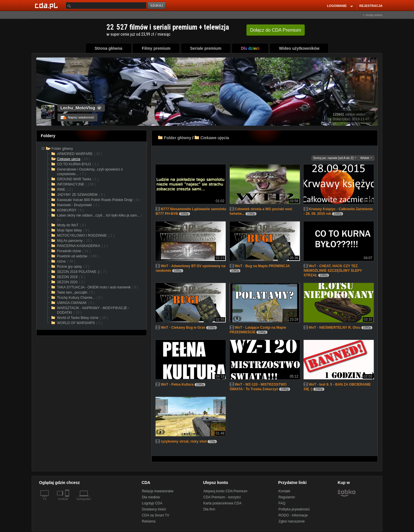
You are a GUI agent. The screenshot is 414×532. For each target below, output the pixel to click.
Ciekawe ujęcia (215, 138)
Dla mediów (151, 497)
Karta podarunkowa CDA (222, 503)
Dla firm (209, 509)
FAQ (282, 503)
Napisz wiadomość (77, 117)
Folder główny (178, 138)
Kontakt (284, 491)
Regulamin (287, 497)
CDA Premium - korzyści (222, 497)
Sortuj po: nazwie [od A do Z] (335, 158)
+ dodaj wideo (373, 15)
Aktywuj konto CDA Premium (225, 491)
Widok (366, 158)
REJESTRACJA (371, 6)
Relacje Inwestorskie (158, 491)
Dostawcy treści (154, 509)
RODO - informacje (293, 515)
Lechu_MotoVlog (78, 108)
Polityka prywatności (294, 509)
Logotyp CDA (152, 503)
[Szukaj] (106, 6)
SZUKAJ (157, 5)
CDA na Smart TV (155, 515)
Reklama (148, 521)
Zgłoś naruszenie (292, 521)
